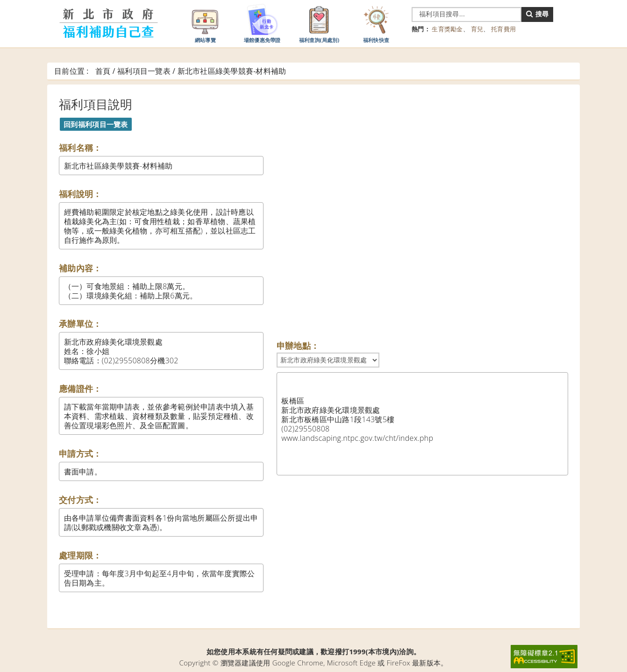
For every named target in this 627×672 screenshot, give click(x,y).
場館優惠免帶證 (262, 23)
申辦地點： (298, 346)
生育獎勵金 (447, 29)
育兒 (477, 29)
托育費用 (503, 29)
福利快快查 (376, 23)
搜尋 (537, 14)
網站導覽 (205, 23)
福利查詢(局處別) (319, 23)
